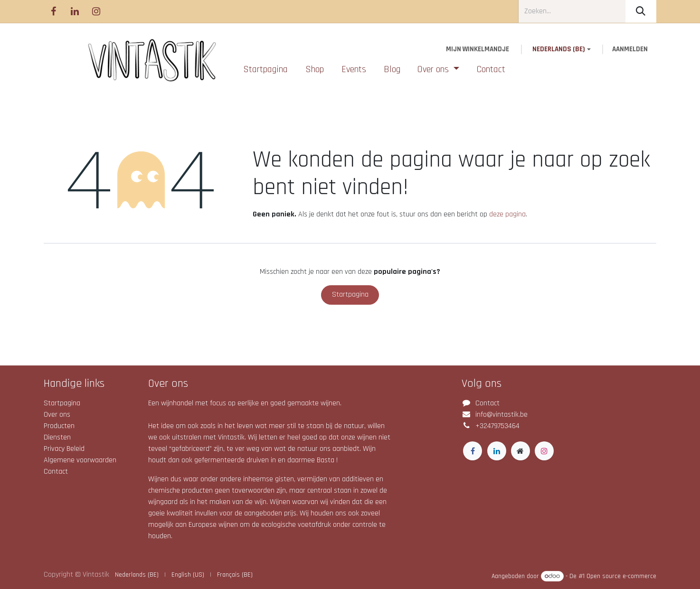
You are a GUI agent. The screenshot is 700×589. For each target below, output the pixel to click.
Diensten (57, 437)
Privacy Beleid (64, 449)
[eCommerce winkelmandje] (478, 50)
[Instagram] (96, 11)
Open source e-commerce (621, 576)
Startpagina (350, 294)
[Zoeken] (641, 11)
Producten (59, 426)
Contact (56, 472)
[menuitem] (266, 69)
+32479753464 (497, 426)
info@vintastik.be (501, 415)
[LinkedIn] (75, 11)
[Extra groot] (520, 451)
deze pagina (507, 214)
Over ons (57, 415)
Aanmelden (630, 49)
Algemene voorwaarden (80, 460)
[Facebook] (53, 11)
